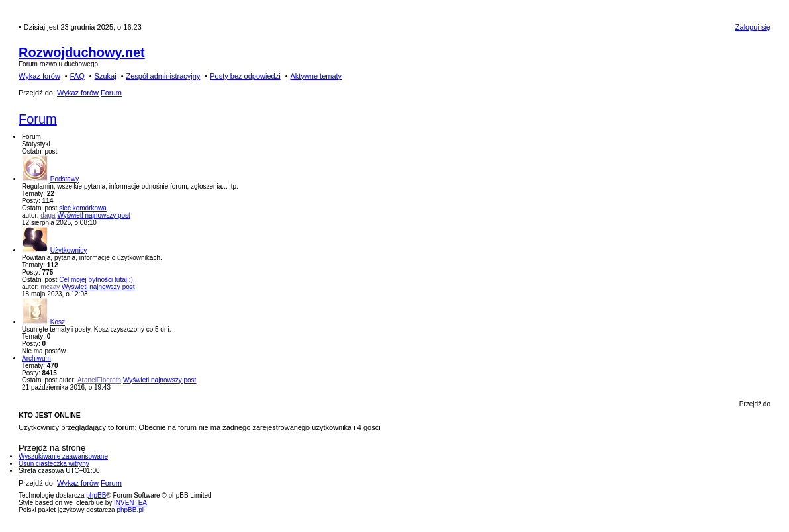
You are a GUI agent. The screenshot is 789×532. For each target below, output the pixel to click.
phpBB (96, 495)
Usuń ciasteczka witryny (54, 464)
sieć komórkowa (83, 208)
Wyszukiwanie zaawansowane (63, 456)
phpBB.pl (130, 510)
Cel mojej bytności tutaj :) (96, 280)
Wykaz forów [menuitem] (39, 76)
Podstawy (65, 179)
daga (48, 215)
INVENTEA (130, 503)
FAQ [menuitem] (77, 76)
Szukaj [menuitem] (106, 76)
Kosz (58, 322)
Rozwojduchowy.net (82, 52)
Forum (38, 119)
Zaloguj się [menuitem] (753, 27)
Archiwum (36, 358)
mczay (50, 287)
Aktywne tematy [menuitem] (316, 76)
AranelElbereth (99, 380)
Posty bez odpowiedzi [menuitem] (245, 76)
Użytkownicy (69, 250)
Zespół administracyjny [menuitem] (163, 76)
